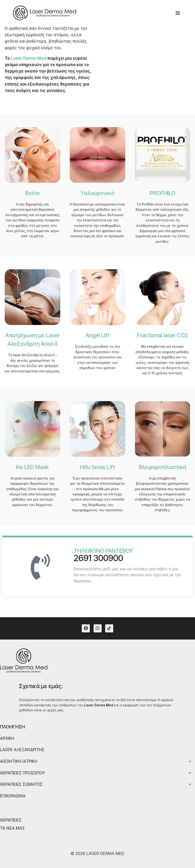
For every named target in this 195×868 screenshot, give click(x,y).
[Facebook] (86, 628)
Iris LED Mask (32, 467)
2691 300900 (98, 558)
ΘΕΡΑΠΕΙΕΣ (11, 820)
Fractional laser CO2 (162, 335)
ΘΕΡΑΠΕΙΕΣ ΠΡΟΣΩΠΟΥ (22, 773)
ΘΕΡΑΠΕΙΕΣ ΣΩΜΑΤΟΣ (21, 784)
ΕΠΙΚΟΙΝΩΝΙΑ (13, 796)
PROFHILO (162, 193)
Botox (32, 193)
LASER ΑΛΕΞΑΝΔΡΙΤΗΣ (22, 750)
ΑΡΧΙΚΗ (7, 738)
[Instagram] (98, 628)
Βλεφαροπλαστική (162, 467)
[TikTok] (109, 628)
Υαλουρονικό (97, 193)
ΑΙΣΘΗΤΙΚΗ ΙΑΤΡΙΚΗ (19, 761)
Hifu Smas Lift (97, 467)
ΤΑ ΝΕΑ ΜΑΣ (12, 828)
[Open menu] (178, 13)
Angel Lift (97, 335)
